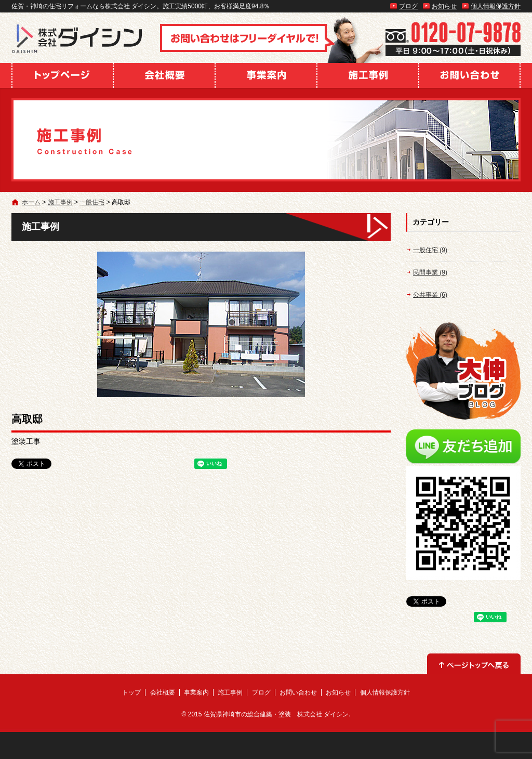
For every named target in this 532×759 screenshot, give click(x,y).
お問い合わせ (470, 75)
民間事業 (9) (430, 272)
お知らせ (444, 6)
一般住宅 (92, 202)
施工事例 (368, 75)
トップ (62, 75)
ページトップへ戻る (474, 664)
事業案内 (266, 75)
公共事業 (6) (430, 295)
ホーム (31, 202)
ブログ (408, 6)
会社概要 (164, 75)
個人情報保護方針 (496, 6)
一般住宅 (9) (430, 250)
